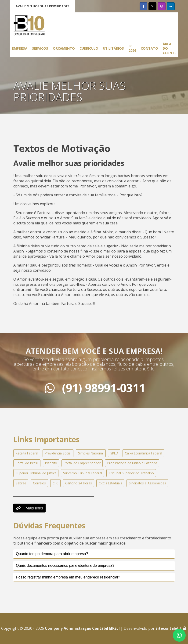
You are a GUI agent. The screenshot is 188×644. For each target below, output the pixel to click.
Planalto (51, 463)
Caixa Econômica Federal (143, 453)
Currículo (89, 48)
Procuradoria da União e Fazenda (132, 463)
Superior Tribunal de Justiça (36, 473)
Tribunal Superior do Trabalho (131, 473)
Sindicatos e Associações (147, 483)
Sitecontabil (167, 628)
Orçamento (64, 48)
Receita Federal (27, 453)
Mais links (29, 508)
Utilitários (113, 48)
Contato (149, 48)
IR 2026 (132, 48)
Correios (39, 483)
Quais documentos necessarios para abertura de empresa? (65, 565)
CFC (56, 483)
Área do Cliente (170, 48)
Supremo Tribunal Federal (83, 473)
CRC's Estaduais (110, 483)
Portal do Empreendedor (82, 463)
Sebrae (21, 483)
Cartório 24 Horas (79, 483)
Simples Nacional (91, 453)
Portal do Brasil (27, 463)
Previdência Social (58, 453)
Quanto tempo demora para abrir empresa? (52, 554)
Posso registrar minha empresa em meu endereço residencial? (68, 577)
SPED (114, 453)
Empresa (20, 48)
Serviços (40, 48)
